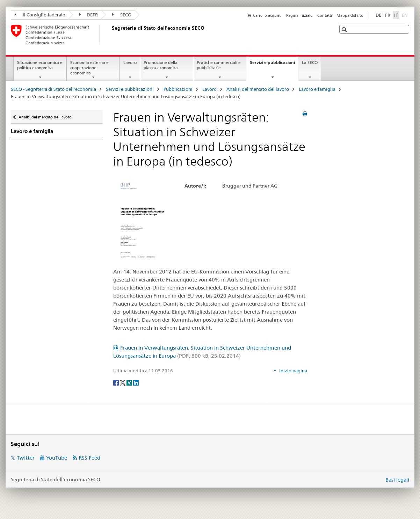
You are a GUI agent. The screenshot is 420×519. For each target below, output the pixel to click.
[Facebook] (117, 382)
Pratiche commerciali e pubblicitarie (219, 65)
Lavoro (130, 62)
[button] (345, 30)
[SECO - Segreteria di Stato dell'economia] (110, 35)
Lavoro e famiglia (317, 89)
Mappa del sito (350, 15)
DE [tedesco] (378, 15)
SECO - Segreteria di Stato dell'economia (53, 89)
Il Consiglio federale (40, 15)
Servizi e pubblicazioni (274, 65)
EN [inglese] (405, 15)
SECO (122, 15)
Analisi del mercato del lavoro (258, 89)
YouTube (57, 458)
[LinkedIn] (136, 382)
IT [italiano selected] (396, 15)
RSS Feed (89, 458)
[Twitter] (123, 382)
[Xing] (130, 382)
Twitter (26, 458)
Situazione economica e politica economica (40, 65)
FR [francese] (388, 15)
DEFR (89, 15)
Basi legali (397, 480)
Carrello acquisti (267, 15)
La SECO (310, 62)
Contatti (325, 15)
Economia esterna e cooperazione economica (89, 68)
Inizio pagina (293, 371)
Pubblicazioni (178, 89)
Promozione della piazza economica (161, 65)
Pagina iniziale (299, 15)
